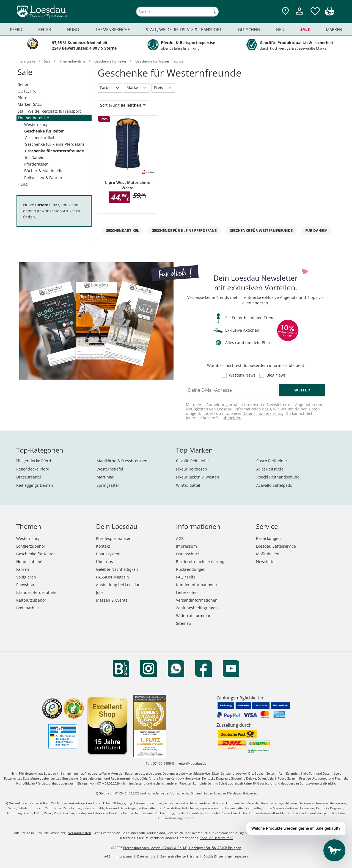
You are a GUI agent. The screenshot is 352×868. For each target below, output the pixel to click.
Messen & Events (112, 600)
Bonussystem (108, 554)
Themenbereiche (33, 118)
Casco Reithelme (272, 461)
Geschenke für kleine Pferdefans (55, 144)
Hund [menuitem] (73, 29)
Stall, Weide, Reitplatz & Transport (49, 111)
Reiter (23, 84)
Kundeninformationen (196, 585)
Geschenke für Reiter (44, 131)
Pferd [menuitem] (16, 29)
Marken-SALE (30, 104)
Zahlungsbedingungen (197, 608)
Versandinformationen (197, 600)
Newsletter (266, 562)
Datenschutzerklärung (263, 413)
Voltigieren (26, 577)
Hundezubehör (30, 562)
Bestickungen (268, 538)
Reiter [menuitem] (45, 29)
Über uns (105, 562)
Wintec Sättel (188, 485)
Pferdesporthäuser (113, 538)
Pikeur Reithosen (192, 469)
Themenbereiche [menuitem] (112, 29)
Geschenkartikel (39, 138)
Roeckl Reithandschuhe (278, 477)
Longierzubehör (31, 546)
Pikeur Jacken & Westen (198, 477)
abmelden (232, 418)
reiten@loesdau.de (192, 763)
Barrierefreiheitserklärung (200, 562)
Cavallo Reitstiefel (192, 461)
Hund (23, 184)
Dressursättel (29, 477)
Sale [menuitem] (305, 29)
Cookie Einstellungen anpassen (226, 856)
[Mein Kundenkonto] (299, 15)
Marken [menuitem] (334, 29)
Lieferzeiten (187, 592)
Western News (242, 375)
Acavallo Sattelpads (274, 485)
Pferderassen (36, 164)
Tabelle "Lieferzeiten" (216, 838)
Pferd (23, 98)
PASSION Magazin (112, 577)
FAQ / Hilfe (186, 577)
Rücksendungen (191, 569)
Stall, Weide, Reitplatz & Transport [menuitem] (184, 29)
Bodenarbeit (28, 608)
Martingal (105, 477)
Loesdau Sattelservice (276, 546)
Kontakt (103, 546)
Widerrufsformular (193, 616)
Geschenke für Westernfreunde (54, 151)
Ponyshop (25, 585)
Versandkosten (80, 833)
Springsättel (108, 485)
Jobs (100, 592)
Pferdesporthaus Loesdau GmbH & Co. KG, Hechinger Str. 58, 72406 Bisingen (182, 848)
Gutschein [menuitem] (249, 29)
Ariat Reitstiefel (270, 469)
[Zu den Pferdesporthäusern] (285, 11)
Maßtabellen (268, 554)
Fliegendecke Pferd (34, 461)
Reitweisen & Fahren (43, 178)
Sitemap (184, 623)
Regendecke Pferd (33, 469)
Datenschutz (188, 554)
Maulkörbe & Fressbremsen (122, 461)
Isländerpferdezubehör (38, 592)
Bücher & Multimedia (44, 171)
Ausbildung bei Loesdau (118, 585)
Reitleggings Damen (35, 485)
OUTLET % (27, 91)
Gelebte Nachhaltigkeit (117, 569)
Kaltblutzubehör (31, 600)
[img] (329, 14)
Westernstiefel (110, 469)
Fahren (23, 569)
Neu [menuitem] (280, 29)
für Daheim (35, 157)
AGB (180, 538)
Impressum (186, 546)
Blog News (276, 375)
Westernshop (36, 124)
